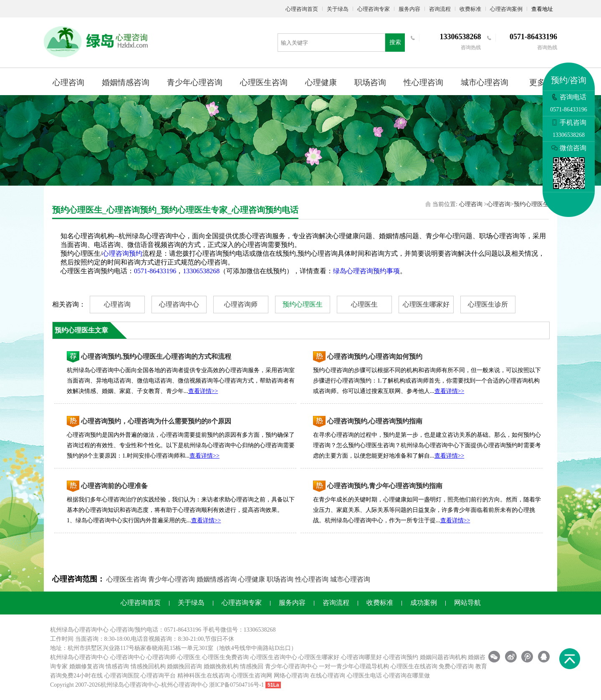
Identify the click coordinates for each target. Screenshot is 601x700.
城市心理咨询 (485, 82)
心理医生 (364, 304)
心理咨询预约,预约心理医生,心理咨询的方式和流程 (156, 356)
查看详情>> (203, 391)
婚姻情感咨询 (126, 82)
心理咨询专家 (374, 9)
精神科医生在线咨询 (204, 676)
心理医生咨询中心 (274, 657)
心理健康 (321, 82)
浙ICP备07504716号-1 (236, 685)
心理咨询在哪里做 (407, 676)
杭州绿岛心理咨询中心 (79, 657)
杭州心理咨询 (179, 685)
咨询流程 (440, 9)
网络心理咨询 (291, 676)
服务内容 (409, 9)
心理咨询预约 (122, 253)
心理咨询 (68, 82)
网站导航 (467, 603)
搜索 (395, 42)
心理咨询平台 (158, 676)
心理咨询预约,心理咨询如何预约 (375, 356)
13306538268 (201, 271)
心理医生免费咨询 (225, 657)
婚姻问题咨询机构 (443, 657)
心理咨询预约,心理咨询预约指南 (375, 421)
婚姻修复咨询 (87, 666)
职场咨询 (370, 82)
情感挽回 (252, 666)
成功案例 (424, 603)
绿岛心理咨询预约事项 (366, 271)
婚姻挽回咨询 (184, 666)
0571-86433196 (155, 271)
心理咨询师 (241, 304)
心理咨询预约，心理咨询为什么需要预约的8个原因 (156, 421)
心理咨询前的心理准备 (114, 486)
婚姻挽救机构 (221, 666)
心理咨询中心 (179, 304)
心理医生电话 (364, 676)
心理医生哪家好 (426, 304)
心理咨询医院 (122, 676)
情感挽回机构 (148, 666)
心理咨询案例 (506, 9)
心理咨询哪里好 (361, 657)
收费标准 (470, 9)
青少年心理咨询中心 (291, 666)
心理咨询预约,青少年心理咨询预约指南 (385, 486)
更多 (537, 82)
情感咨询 (117, 666)
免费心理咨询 (456, 666)
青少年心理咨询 (195, 82)
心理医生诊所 (488, 304)
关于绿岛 (338, 9)
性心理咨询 (423, 82)
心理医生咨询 (264, 82)
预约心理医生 (531, 204)
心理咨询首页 (302, 9)
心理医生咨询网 (252, 676)
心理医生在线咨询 (414, 666)
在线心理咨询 (328, 676)
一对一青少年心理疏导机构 (354, 666)
